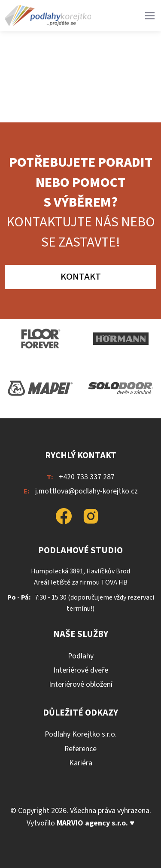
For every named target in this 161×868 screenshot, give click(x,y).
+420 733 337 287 (87, 477)
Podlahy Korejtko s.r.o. (81, 734)
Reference (80, 749)
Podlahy (81, 656)
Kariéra (81, 763)
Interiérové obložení (81, 684)
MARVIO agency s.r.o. (92, 823)
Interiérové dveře (81, 670)
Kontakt (81, 277)
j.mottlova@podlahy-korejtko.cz (87, 491)
